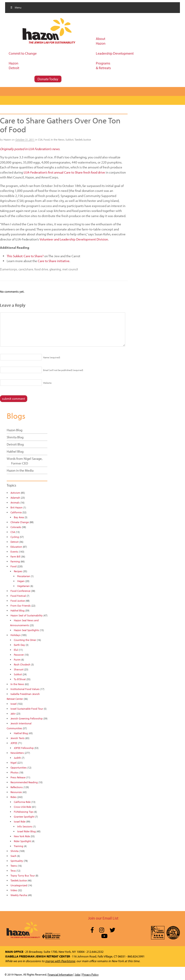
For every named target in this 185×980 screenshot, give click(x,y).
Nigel (14, 763)
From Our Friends (21, 606)
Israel (14, 704)
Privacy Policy (90, 974)
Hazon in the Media (20, 470)
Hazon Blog (15, 430)
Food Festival (18, 596)
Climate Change (20, 522)
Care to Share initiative (54, 261)
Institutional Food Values (25, 689)
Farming (15, 561)
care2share (26, 269)
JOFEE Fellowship (24, 748)
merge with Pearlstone (60, 961)
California (16, 512)
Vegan (21, 581)
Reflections (17, 787)
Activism (15, 493)
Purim (17, 660)
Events (14, 552)
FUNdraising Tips (24, 812)
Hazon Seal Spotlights (26, 630)
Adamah (15, 498)
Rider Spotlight (22, 841)
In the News (58, 140)
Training (19, 846)
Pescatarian (24, 576)
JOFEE (14, 743)
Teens (14, 866)
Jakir (13, 714)
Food (47, 140)
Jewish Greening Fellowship (27, 718)
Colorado (16, 527)
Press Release (18, 777)
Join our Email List (103, 918)
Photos (15, 772)
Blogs (16, 416)
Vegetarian (23, 586)
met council (70, 269)
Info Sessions (25, 826)
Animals (15, 502)
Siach (14, 856)
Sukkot (69, 140)
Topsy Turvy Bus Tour (23, 875)
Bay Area (19, 517)
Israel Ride (20, 822)
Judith (17, 758)
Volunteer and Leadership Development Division (74, 239)
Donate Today (48, 79)
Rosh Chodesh (22, 664)
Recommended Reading (24, 782)
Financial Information (60, 974)
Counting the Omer (25, 640)
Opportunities (19, 768)
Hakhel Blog (15, 451)
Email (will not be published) (63, 370)
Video (14, 890)
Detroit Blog (15, 444)
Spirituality (17, 861)
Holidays (16, 635)
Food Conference (20, 591)
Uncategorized (19, 885)
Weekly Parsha (19, 895)
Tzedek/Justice (83, 140)
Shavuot (19, 669)
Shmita (15, 851)
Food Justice (18, 601)
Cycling (15, 537)
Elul (16, 650)
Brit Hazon (17, 507)
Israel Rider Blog (26, 831)
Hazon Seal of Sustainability (27, 615)
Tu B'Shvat (20, 679)
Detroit (15, 542)
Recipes (18, 571)
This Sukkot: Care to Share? (25, 256)
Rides (14, 797)
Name (52, 357)
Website (47, 383)
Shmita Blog (15, 437)
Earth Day (19, 645)
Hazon (7, 140)
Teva (13, 871)
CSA (40, 140)
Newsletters (17, 753)
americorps (10, 269)
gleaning (55, 269)
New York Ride (22, 836)
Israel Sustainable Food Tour (27, 709)
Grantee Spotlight (24, 817)
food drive (41, 269)
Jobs (78, 974)
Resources (16, 792)
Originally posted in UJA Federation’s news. (30, 149)
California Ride (22, 802)
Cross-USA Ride (23, 807)
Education (16, 547)
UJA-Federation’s (36, 172)
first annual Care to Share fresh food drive (77, 172)
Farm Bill (15, 556)
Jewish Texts (18, 738)
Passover (19, 655)
